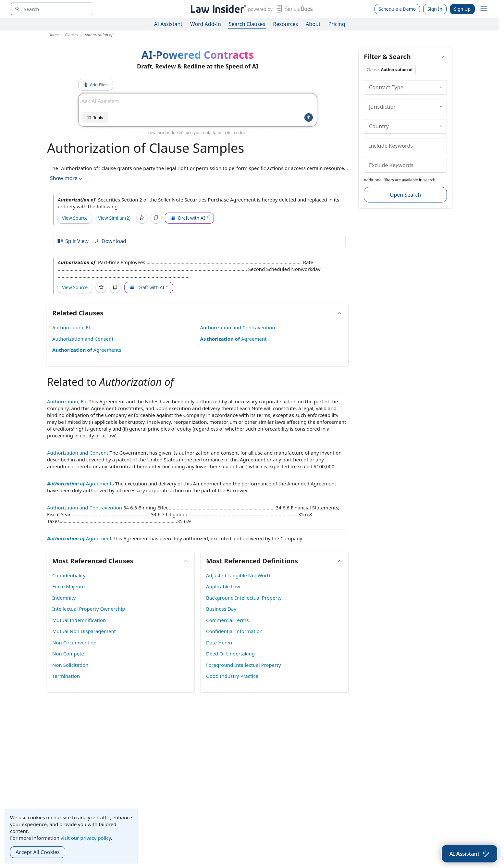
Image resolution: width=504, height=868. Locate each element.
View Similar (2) (114, 218)
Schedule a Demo (397, 9)
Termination (66, 676)
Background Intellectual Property (244, 598)
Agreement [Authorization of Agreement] (234, 339)
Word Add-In (206, 24)
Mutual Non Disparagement (84, 631)
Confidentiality (69, 575)
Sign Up (462, 9)
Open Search (405, 195)
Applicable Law (223, 586)
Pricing (337, 24)
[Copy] (156, 218)
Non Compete (68, 654)
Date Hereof (220, 642)
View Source (75, 218)
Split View (73, 241)
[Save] (142, 218)
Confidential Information (234, 631)
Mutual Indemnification (79, 620)
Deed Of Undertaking (230, 654)
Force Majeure (68, 586)
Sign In (435, 9)
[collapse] (441, 87)
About (313, 24)
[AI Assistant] (469, 854)
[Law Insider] (250, 9)
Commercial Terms (227, 620)
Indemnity (64, 598)
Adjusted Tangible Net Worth (239, 575)
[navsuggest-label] (52, 9)
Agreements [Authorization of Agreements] (87, 350)
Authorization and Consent (83, 339)
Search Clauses (247, 24)
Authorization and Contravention (238, 327)
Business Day (221, 609)
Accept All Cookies (38, 852)
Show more (67, 178)
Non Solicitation (70, 665)
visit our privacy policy (86, 838)
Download (110, 241)
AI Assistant (168, 24)
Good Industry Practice (232, 676)
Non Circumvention (74, 642)
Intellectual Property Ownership (89, 609)
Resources (285, 24)
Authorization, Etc (73, 327)
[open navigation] (484, 9)
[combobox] (52, 9)
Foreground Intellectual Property (244, 665)
